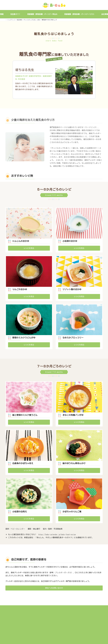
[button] (29, 248)
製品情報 (43, 618)
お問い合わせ (44, 631)
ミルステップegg (45, 622)
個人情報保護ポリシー (80, 612)
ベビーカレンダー (18, 529)
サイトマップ (77, 615)
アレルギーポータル (63, 573)
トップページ (44, 612)
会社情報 (43, 628)
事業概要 (43, 615)
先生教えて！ (44, 625)
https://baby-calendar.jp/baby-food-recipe (57, 534)
